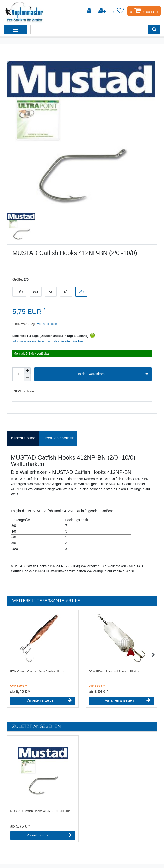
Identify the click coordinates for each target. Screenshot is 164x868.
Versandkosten (47, 324)
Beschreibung (23, 438)
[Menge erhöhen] (27, 371)
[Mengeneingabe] (18, 374)
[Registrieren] (103, 11)
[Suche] (154, 29)
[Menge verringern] (27, 378)
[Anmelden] (90, 11)
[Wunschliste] (119, 11)
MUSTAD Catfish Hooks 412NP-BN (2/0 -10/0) (41, 811)
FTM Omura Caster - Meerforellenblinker (37, 672)
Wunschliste (24, 391)
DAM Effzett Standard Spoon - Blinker (114, 672)
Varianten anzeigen (49, 700)
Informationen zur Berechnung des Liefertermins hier (48, 341)
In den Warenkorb (113, 374)
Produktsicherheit (58, 438)
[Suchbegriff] (89, 29)
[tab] (23, 438)
